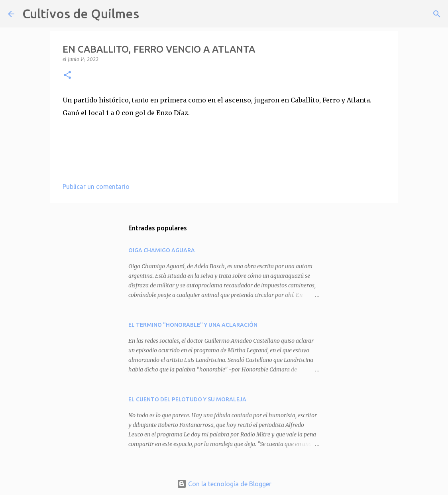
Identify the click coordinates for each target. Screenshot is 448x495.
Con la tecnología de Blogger (224, 484)
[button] (67, 76)
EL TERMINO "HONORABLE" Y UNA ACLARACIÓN (193, 325)
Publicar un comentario (96, 187)
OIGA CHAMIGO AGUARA (162, 250)
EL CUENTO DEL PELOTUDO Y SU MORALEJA (187, 399)
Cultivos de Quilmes (81, 14)
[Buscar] (150, 14)
